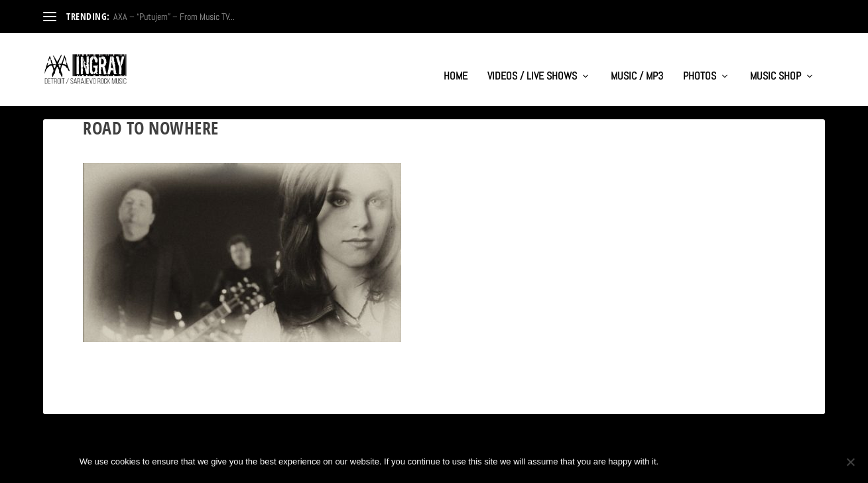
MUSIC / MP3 (637, 64)
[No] (850, 462)
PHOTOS (700, 64)
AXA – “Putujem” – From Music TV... (174, 17)
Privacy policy (745, 461)
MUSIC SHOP (775, 64)
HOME (456, 64)
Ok (680, 461)
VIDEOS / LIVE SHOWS (532, 64)
